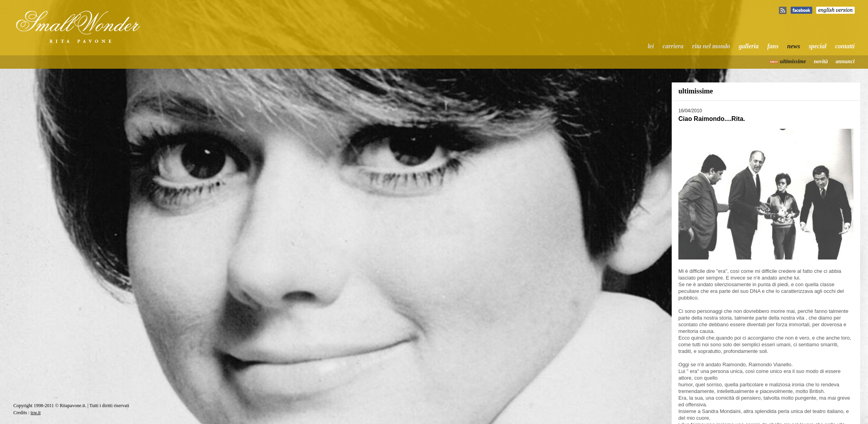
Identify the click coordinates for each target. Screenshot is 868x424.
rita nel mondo (711, 46)
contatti (845, 46)
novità (821, 61)
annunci (845, 61)
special (818, 46)
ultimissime (793, 61)
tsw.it (36, 413)
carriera (673, 46)
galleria (749, 46)
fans (773, 46)
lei (651, 46)
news (794, 46)
